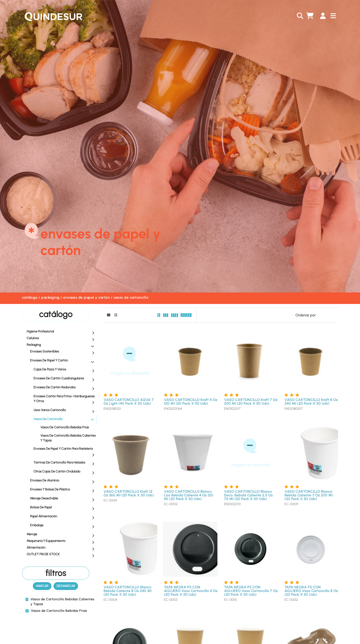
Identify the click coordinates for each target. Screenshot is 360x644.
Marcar (42, 586)
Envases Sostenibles (63, 352)
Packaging (50, 297)
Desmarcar (66, 586)
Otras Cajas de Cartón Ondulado (65, 472)
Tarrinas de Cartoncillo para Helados (65, 463)
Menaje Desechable (63, 499)
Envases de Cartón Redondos (65, 388)
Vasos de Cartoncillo (131, 297)
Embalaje (63, 526)
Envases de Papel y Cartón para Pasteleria (65, 452)
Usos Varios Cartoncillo (65, 410)
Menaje (62, 535)
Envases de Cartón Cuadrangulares (65, 379)
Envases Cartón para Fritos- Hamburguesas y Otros (65, 399)
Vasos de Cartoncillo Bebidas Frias (65, 427)
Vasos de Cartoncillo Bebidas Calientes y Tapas (68, 438)
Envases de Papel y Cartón (86, 297)
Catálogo (30, 297)
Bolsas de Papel (63, 508)
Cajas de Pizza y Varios (65, 370)
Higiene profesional (62, 332)
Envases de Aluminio (63, 481)
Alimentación (62, 548)
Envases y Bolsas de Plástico (63, 490)
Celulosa (62, 338)
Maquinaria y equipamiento (62, 541)
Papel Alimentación (63, 517)
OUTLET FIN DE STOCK (62, 555)
